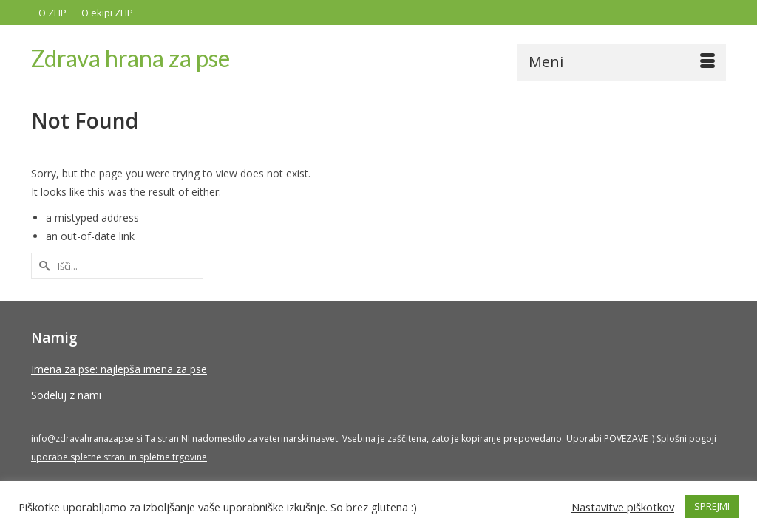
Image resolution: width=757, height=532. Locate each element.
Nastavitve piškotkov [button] (623, 507)
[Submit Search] (42, 266)
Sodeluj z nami (66, 396)
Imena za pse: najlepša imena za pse (119, 370)
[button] (709, 60)
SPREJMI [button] (712, 506)
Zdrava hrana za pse (130, 58)
